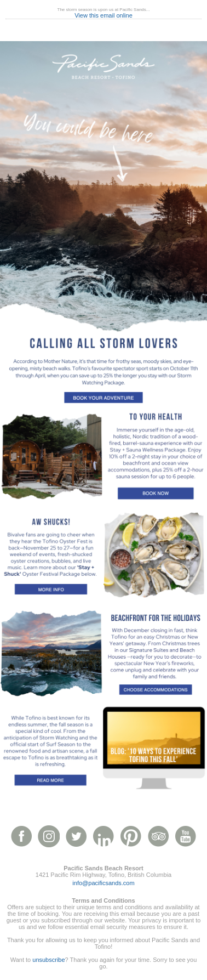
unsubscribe (48, 960)
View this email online (104, 15)
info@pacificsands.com (103, 883)
